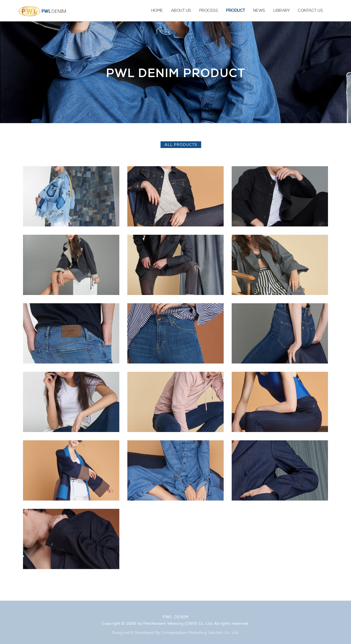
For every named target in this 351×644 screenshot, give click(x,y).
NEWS (259, 11)
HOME (157, 11)
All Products (181, 145)
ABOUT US (181, 11)
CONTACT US (310, 11)
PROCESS (209, 11)
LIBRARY (282, 11)
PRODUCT (235, 11)
